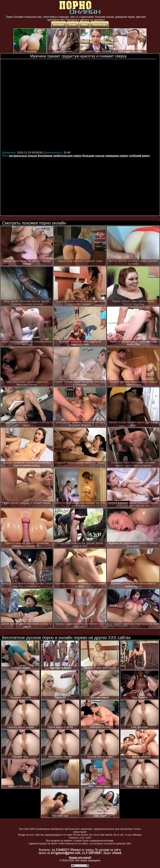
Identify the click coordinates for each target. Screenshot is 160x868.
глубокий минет (139, 156)
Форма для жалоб (80, 858)
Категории (59, 25)
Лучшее (73, 25)
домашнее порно (117, 156)
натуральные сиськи (23, 156)
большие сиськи (93, 156)
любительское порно (67, 156)
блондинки (45, 156)
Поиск (84, 25)
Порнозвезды (99, 25)
